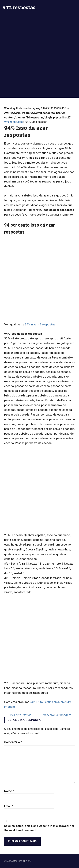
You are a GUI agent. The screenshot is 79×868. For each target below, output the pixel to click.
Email (9, 806)
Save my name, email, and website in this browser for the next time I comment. (39, 828)
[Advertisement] (39, 56)
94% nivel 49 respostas (40, 324)
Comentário (13, 742)
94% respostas (19, 7)
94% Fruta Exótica (41, 702)
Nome (9, 791)
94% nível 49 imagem (57, 715)
